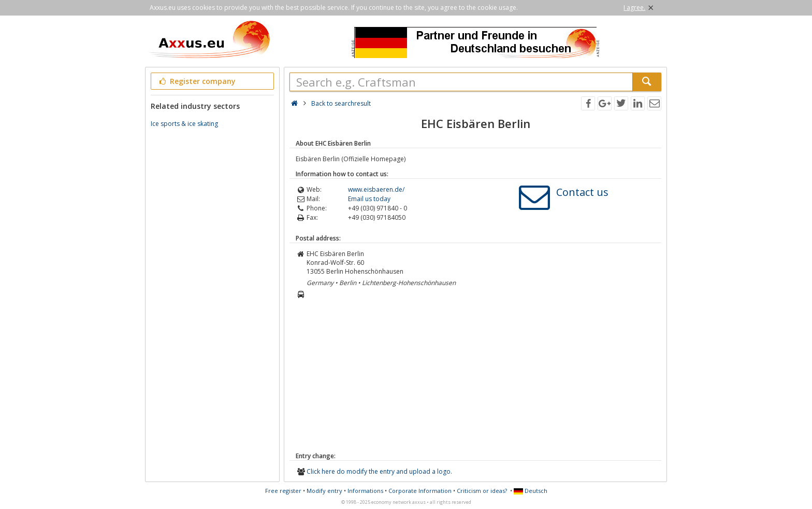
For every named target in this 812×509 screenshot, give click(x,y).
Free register (283, 491)
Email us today (369, 199)
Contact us (582, 192)
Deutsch (531, 491)
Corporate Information (420, 491)
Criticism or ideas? (482, 491)
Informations (365, 491)
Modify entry (324, 491)
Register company (197, 81)
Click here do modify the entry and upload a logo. (379, 471)
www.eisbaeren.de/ (376, 189)
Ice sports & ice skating (184, 124)
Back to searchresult (341, 103)
